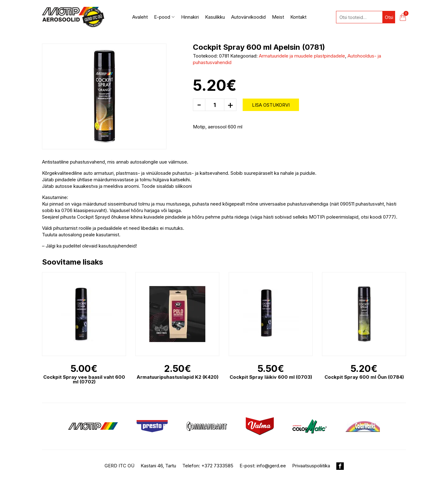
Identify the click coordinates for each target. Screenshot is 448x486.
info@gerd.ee (271, 466)
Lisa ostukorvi (271, 105)
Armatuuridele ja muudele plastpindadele (302, 56)
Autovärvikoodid (248, 17)
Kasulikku (215, 17)
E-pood (164, 17)
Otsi (389, 17)
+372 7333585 (217, 466)
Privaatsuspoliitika (311, 466)
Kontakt (298, 17)
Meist (278, 17)
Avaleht (140, 17)
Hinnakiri (190, 17)
